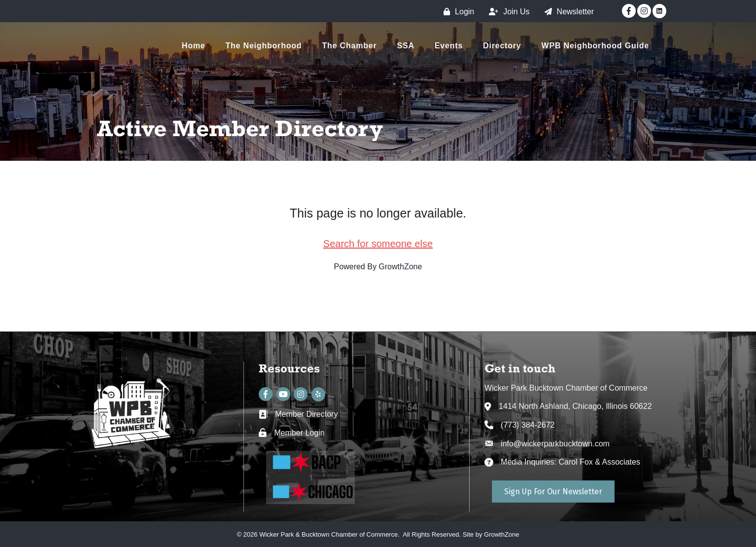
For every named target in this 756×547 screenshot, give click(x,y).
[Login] (456, 12)
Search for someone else (378, 244)
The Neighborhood (263, 46)
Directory (502, 46)
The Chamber (349, 46)
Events (449, 46)
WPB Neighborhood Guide (595, 46)
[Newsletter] (567, 12)
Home (194, 46)
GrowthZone (400, 267)
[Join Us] (507, 12)
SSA (406, 46)
